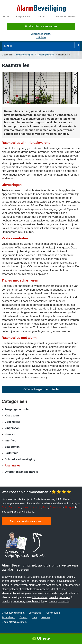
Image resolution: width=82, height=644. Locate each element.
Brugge (70, 508)
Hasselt (27, 508)
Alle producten (23, 16)
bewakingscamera (59, 597)
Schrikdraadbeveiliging (20, 459)
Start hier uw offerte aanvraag (26, 521)
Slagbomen (12, 447)
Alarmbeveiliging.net (24, 55)
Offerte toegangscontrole (41, 389)
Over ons (41, 16)
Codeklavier (12, 422)
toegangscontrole (59, 601)
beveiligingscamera (13, 601)
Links (34, 617)
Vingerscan (12, 428)
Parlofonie (11, 453)
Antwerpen (15, 508)
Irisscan (10, 434)
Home (6, 16)
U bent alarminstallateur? (64, 16)
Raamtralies (12, 466)
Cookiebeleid (53, 613)
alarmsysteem (37, 585)
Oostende (55, 508)
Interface (10, 441)
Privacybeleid (8, 617)
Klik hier (41, 37)
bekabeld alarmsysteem (35, 589)
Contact (23, 617)
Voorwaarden (35, 613)
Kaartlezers (12, 416)
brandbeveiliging (35, 601)
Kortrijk (37, 508)
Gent (5, 508)
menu (8, 46)
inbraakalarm (40, 597)
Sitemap (45, 617)
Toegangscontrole (46, 55)
